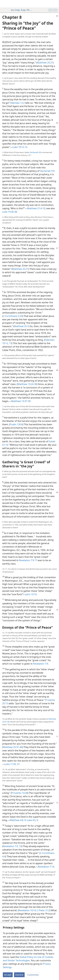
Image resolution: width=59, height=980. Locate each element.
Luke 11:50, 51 (12, 764)
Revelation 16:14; (28, 910)
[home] (4, 4)
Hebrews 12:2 (17, 103)
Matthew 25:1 (21, 326)
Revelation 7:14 (46, 867)
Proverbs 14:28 (20, 793)
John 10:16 (31, 594)
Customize (33, 975)
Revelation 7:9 (41, 664)
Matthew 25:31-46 (13, 747)
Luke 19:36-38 (10, 212)
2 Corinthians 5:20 (13, 316)
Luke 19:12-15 (20, 147)
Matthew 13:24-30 (27, 384)
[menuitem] (4, 4)
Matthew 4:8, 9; (18, 820)
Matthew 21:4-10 (36, 208)
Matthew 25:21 (45, 63)
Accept (8, 975)
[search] (55, 4)
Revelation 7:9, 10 (12, 846)
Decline (19, 975)
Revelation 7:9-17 (28, 560)
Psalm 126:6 (16, 424)
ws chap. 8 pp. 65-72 (20, 10)
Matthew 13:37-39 (21, 401)
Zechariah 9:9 (36, 152)
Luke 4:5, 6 (32, 820)
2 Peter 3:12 (43, 910)
